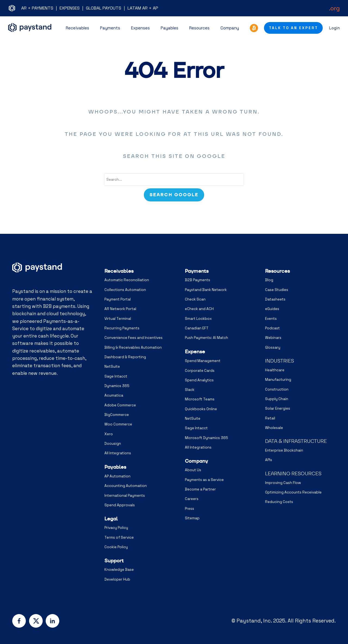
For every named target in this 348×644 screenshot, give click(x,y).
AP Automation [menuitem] (117, 476)
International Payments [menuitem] (125, 496)
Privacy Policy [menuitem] (116, 528)
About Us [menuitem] (193, 470)
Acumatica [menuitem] (114, 395)
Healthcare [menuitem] (275, 370)
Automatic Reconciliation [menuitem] (127, 280)
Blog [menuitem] (269, 280)
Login (334, 28)
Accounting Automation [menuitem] (126, 486)
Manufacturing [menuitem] (278, 380)
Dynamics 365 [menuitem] (117, 386)
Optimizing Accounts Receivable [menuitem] (293, 492)
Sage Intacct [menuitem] (116, 376)
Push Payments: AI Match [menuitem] (206, 338)
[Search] (174, 195)
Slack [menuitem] (190, 390)
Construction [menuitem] (277, 389)
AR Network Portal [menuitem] (120, 309)
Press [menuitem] (189, 509)
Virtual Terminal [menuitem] (118, 319)
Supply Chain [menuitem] (277, 399)
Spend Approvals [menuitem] (120, 505)
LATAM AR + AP (143, 8)
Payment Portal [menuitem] (118, 299)
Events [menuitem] (271, 319)
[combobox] (174, 180)
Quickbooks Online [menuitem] (201, 409)
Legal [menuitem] (111, 519)
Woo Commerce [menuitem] (118, 424)
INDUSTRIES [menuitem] (279, 361)
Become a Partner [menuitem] (200, 489)
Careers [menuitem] (192, 499)
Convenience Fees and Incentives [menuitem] (133, 338)
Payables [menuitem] (115, 467)
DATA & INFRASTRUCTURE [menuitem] (296, 441)
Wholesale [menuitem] (274, 428)
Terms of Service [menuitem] (119, 537)
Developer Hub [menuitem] (117, 579)
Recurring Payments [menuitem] (122, 328)
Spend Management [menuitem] (203, 361)
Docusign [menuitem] (113, 444)
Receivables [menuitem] (119, 271)
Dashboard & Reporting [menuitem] (125, 357)
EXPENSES (70, 8)
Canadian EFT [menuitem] (197, 328)
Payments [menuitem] (197, 271)
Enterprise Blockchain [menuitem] (284, 450)
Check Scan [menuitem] (195, 299)
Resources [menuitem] (277, 271)
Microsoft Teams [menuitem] (200, 399)
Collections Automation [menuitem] (125, 290)
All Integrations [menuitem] (118, 453)
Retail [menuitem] (270, 418)
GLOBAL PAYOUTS (104, 8)
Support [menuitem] (114, 561)
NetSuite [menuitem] (112, 367)
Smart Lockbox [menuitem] (198, 319)
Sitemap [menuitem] (192, 518)
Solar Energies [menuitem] (278, 408)
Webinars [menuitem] (273, 338)
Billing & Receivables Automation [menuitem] (133, 347)
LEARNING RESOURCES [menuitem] (293, 473)
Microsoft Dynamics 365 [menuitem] (206, 438)
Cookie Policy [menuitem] (116, 547)
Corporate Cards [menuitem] (200, 371)
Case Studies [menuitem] (277, 290)
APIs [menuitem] (269, 460)
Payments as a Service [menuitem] (204, 480)
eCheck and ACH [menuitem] (199, 309)
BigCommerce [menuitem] (117, 415)
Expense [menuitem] (195, 352)
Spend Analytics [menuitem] (199, 380)
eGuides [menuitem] (272, 309)
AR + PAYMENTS (37, 8)
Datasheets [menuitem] (275, 299)
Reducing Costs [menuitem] (279, 502)
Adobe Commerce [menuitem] (120, 405)
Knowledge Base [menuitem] (119, 570)
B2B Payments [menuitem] (198, 280)
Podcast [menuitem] (272, 328)
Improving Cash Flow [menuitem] (283, 483)
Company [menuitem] (196, 461)
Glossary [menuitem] (273, 347)
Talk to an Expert (293, 28)
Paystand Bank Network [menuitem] (206, 290)
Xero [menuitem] (109, 434)
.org (334, 8)
